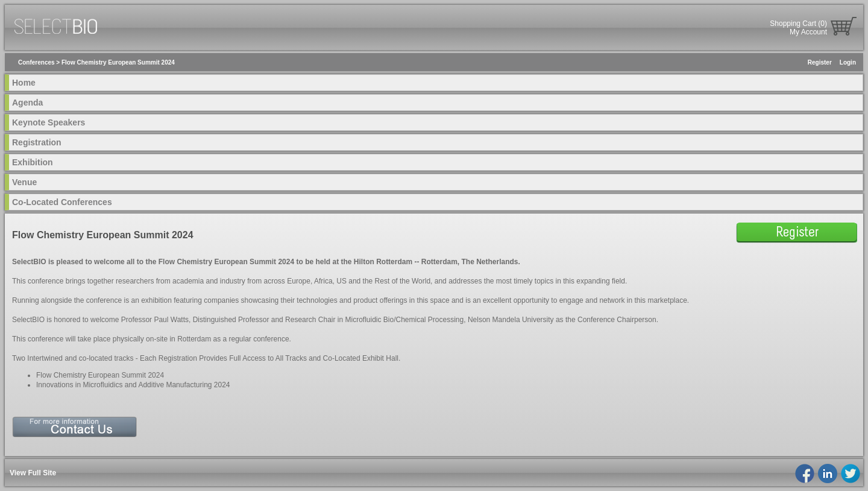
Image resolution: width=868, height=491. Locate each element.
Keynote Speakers (49, 122)
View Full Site (33, 473)
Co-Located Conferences (62, 202)
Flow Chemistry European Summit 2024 (118, 62)
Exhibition (33, 162)
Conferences (36, 62)
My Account (808, 32)
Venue (24, 182)
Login (848, 62)
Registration (37, 142)
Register (820, 62)
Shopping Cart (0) (798, 24)
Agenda (27, 103)
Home (24, 83)
